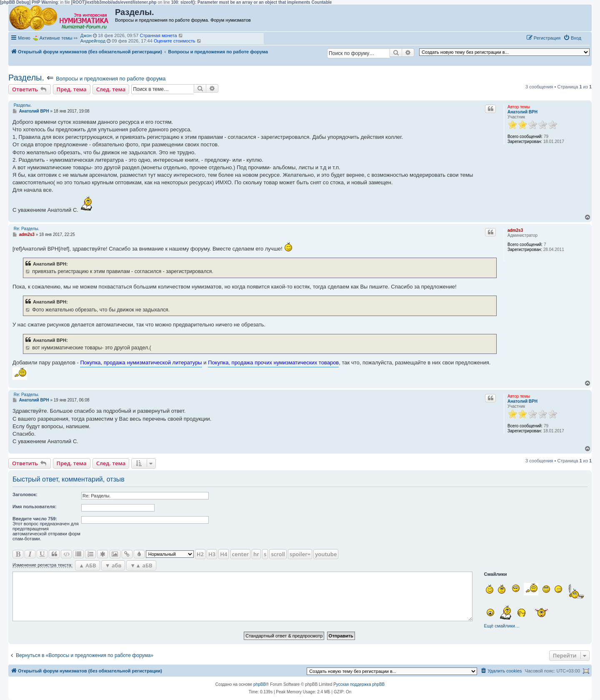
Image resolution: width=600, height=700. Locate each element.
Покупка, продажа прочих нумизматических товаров (273, 363)
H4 (224, 554)
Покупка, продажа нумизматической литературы (141, 363)
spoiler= (300, 554)
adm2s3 (515, 230)
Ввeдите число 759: (35, 519)
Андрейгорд (93, 41)
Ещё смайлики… (502, 626)
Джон (86, 35)
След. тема (111, 89)
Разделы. (26, 78)
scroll (278, 554)
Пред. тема (72, 89)
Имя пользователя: (35, 507)
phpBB (260, 684)
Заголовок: (25, 494)
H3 (212, 554)
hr (256, 554)
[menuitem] (572, 38)
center (240, 554)
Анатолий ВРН (522, 112)
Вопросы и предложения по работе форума (111, 79)
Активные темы (56, 38)
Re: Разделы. (26, 229)
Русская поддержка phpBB (359, 684)
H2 (200, 554)
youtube (326, 554)
